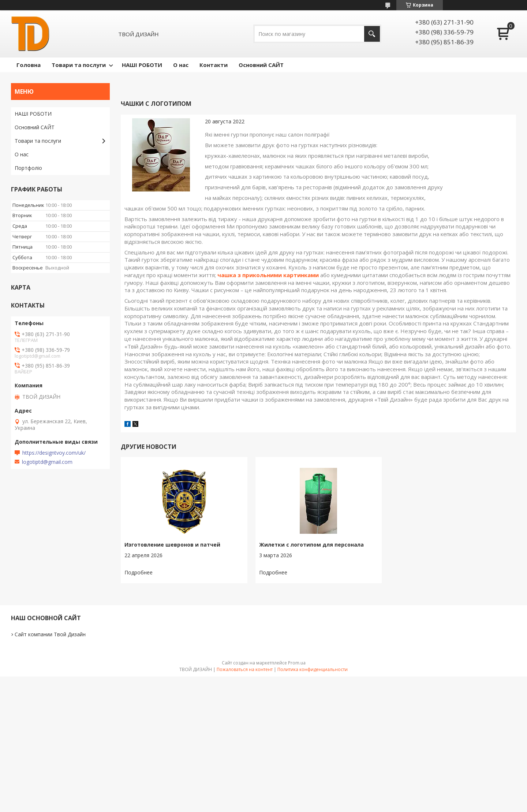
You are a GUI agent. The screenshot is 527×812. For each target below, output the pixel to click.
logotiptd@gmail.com (47, 462)
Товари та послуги (79, 65)
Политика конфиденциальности (313, 669)
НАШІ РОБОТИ (142, 65)
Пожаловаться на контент (245, 669)
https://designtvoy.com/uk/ (54, 453)
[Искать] (372, 34)
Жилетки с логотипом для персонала (311, 545)
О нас (181, 65)
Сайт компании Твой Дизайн (50, 634)
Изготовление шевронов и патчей (172, 545)
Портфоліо (28, 168)
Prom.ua (297, 663)
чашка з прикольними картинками (268, 275)
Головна (29, 65)
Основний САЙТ (261, 65)
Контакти (214, 65)
